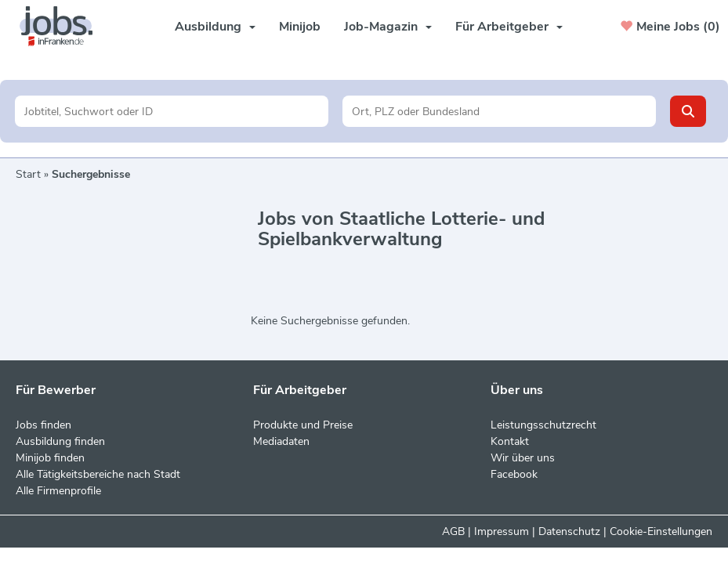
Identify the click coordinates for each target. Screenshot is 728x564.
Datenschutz (569, 531)
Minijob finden (50, 458)
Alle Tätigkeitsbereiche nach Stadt (98, 474)
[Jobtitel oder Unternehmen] (172, 111)
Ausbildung (215, 27)
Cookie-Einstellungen (661, 531)
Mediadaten (281, 441)
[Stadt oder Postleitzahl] (499, 111)
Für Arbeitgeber (509, 27)
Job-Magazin (388, 27)
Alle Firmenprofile (58, 491)
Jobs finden (43, 425)
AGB (453, 531)
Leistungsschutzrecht (543, 425)
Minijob (300, 27)
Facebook (514, 474)
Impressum (502, 531)
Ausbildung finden (60, 441)
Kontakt (510, 441)
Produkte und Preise (303, 425)
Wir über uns (523, 458)
